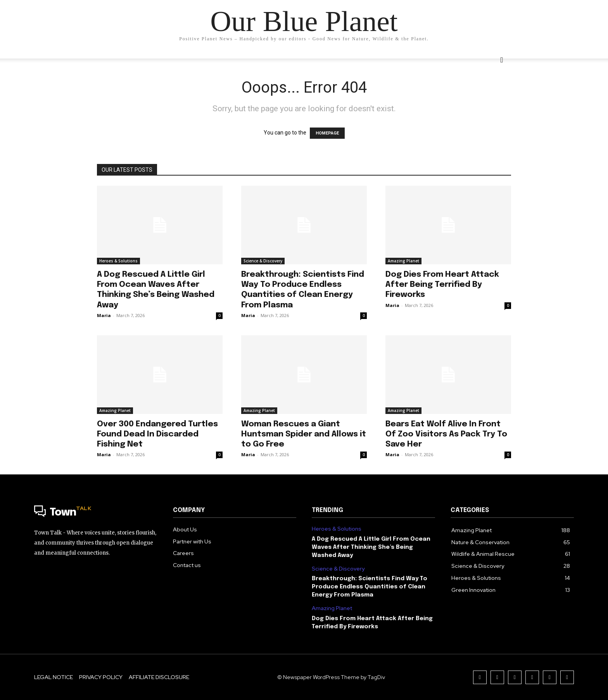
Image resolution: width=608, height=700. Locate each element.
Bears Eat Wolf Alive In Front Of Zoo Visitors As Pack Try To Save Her (446, 434)
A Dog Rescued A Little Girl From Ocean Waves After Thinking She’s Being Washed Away (371, 547)
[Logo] (96, 513)
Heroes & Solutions (118, 261)
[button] (502, 60)
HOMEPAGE (327, 133)
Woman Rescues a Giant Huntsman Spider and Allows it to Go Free (304, 434)
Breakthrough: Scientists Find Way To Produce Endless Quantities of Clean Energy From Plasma (370, 587)
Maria (104, 315)
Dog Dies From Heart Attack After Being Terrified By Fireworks (442, 284)
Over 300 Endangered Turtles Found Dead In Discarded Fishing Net (157, 434)
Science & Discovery (263, 261)
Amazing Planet (403, 261)
